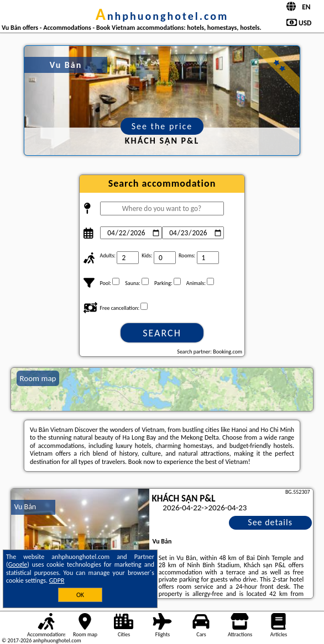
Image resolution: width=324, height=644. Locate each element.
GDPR (57, 580)
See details (270, 522)
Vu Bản (25, 507)
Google (18, 564)
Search (162, 333)
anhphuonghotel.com (162, 16)
